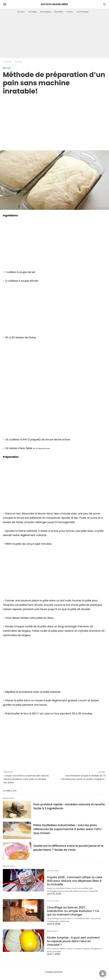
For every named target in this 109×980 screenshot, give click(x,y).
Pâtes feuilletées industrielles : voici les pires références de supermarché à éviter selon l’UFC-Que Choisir (68, 829)
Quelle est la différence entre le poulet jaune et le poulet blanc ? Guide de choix (68, 848)
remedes (33, 12)
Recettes (59, 12)
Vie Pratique (83, 12)
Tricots (70, 12)
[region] (54, 120)
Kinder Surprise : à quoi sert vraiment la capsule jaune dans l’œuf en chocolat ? (73, 941)
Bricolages (46, 12)
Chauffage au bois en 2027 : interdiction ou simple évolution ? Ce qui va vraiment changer (73, 911)
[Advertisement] (54, 36)
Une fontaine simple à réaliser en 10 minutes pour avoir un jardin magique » (83, 777)
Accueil (21, 12)
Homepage (7, 62)
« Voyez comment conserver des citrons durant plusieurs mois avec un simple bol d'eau (26, 779)
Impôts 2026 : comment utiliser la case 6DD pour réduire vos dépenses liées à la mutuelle (75, 881)
